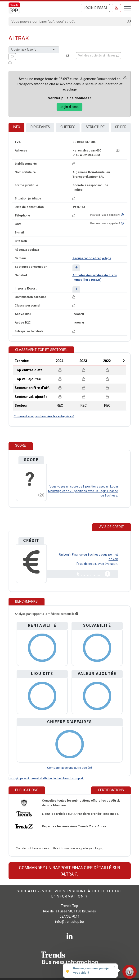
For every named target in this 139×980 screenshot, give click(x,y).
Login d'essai (95, 8)
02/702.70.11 (70, 917)
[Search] (68, 22)
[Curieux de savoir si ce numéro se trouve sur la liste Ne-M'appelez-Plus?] (122, 215)
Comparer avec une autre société (69, 768)
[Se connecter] (116, 8)
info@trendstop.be (69, 922)
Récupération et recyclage (92, 258)
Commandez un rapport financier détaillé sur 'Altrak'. (70, 871)
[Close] (125, 77)
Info (16, 127)
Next (124, 361)
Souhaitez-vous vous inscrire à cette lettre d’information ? (69, 894)
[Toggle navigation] (126, 8)
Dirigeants (40, 127)
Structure (95, 127)
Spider (121, 127)
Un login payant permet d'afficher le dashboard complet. (46, 778)
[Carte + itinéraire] (118, 150)
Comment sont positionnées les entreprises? (44, 416)
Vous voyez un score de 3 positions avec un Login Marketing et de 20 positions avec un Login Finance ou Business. (83, 491)
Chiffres (68, 127)
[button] (76, 268)
